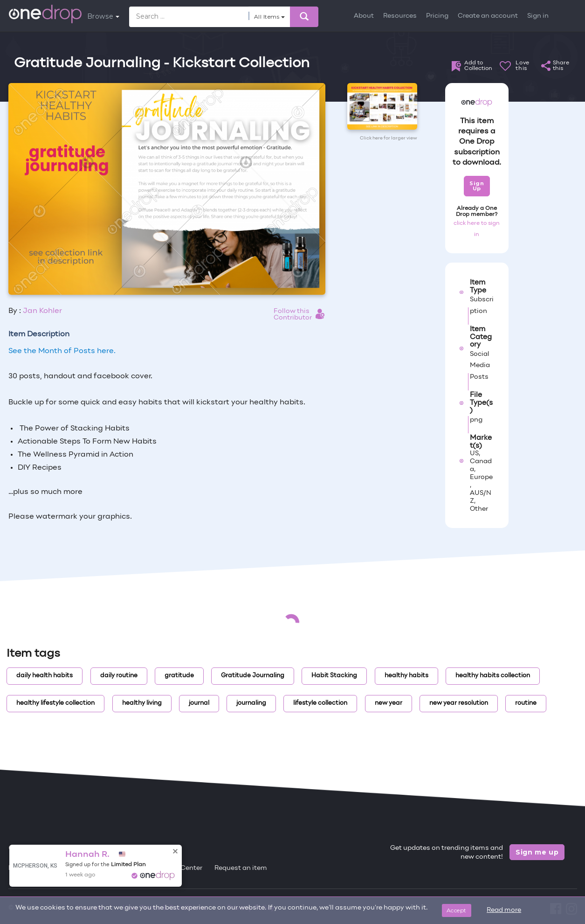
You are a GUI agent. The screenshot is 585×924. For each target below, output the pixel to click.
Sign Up (477, 186)
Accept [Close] (457, 910)
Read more (504, 910)
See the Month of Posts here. (62, 351)
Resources (400, 16)
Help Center (183, 868)
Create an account (488, 16)
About (364, 16)
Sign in (538, 16)
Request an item (241, 868)
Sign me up (537, 852)
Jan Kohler (42, 311)
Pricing (437, 16)
